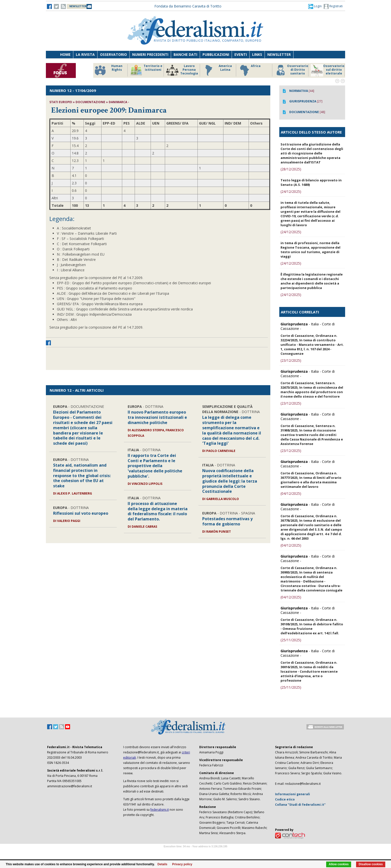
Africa (249, 70)
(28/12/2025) (291, 169)
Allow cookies (339, 864)
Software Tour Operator (195, 852)
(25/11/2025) (291, 640)
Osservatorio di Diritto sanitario (291, 70)
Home (65, 54)
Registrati (333, 6)
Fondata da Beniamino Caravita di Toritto (188, 6)
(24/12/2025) (291, 191)
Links (257, 54)
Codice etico (285, 799)
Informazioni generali (293, 794)
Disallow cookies (371, 864)
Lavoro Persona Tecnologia (182, 70)
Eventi (241, 54)
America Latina (217, 70)
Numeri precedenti (150, 54)
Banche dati (185, 54)
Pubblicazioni (216, 54)
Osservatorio (113, 54)
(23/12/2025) (291, 360)
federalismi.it (160, 810)
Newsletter (279, 54)
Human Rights (108, 70)
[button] (315, 6)
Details (162, 864)
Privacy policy (182, 864)
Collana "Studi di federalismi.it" (300, 805)
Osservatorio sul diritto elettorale (328, 70)
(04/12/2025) (291, 493)
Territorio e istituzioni (146, 70)
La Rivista (85, 54)
